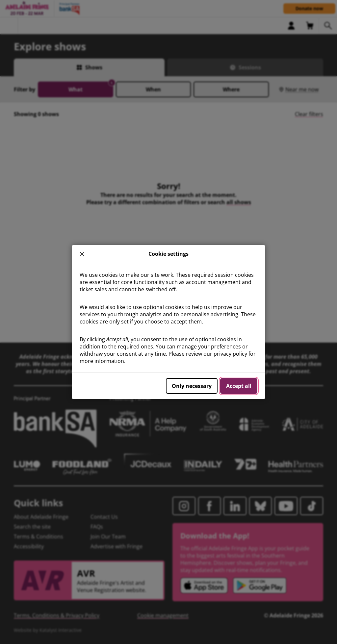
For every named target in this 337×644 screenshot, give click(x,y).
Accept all (239, 386)
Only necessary (192, 386)
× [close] (82, 254)
